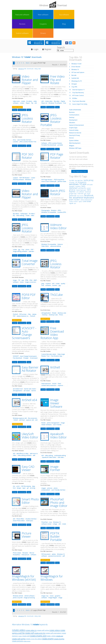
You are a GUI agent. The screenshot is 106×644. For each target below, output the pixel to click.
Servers (72, 119)
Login (36, 31)
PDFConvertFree (59, 161)
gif (28, 470)
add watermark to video (24, 438)
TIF (19, 262)
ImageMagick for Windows (52, 560)
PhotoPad (44, 504)
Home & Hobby (74, 112)
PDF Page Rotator (57, 138)
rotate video (49, 83)
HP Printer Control (78, 77)
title (25, 50)
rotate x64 (26, 618)
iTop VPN (74, 68)
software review (46, 506)
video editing (20, 197)
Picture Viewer (26, 517)
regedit (71, 185)
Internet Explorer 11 (79, 71)
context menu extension (49, 367)
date (40, 50)
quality (63, 265)
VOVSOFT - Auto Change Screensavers (24, 315)
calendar (31, 233)
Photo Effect (20, 500)
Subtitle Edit (75, 60)
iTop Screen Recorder (79, 83)
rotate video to (31, 612)
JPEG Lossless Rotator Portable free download (52, 126)
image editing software (20, 233)
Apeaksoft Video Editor (58, 417)
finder (89, 175)
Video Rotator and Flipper (30, 61)
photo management (53, 404)
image (15, 262)
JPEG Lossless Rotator (27, 100)
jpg (19, 231)
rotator (22, 85)
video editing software (25, 437)
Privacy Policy (53, 629)
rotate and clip (40, 615)
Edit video (61, 439)
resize (22, 264)
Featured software (17, 15)
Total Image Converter (30, 244)
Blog (68, 15)
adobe (54, 536)
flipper (28, 85)
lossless (55, 267)
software (16, 264)
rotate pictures (18, 623)
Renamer (25, 534)
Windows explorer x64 (20, 400)
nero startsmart (77, 169)
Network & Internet (75, 114)
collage (55, 506)
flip (32, 85)
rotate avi (60, 618)
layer (24, 470)
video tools (16, 83)
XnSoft (54, 365)
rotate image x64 (38, 617)
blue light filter (79, 162)
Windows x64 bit (18, 577)
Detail (15, 91)
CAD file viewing (26, 468)
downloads (30, 50)
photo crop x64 (18, 579)
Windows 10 (57, 504)
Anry (14, 121)
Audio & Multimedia (75, 91)
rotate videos (55, 612)
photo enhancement (49, 471)
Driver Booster (76, 48)
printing (33, 470)
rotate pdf (29, 615)
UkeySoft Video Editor (30, 417)
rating (36, 50)
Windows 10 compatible (49, 194)
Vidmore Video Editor (58, 208)
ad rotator (27, 372)
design (19, 470)
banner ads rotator (30, 370)
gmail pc (72, 171)
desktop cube (62, 295)
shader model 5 (74, 183)
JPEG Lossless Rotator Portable (51, 102)
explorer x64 (30, 402)
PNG (31, 262)
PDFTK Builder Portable (56, 518)
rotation (15, 159)
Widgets (72, 127)
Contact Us (65, 629)
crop (50, 504)
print (18, 468)
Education (72, 104)
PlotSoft (15, 296)
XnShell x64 (29, 382)
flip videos (16, 195)
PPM (27, 262)
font (14, 470)
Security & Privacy (75, 117)
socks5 (89, 170)
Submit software (79, 15)
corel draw (87, 183)
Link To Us (41, 629)
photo (27, 231)
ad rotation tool (18, 370)
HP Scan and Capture (78, 54)
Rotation (54, 192)
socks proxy (89, 162)
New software (27, 15)
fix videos (29, 83)
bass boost (80, 177)
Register (49, 31)
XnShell (55, 349)
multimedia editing (60, 437)
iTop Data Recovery (78, 74)
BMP (35, 262)
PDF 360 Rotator (27, 138)
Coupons (58, 15)
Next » (28, 44)
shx (14, 468)
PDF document (46, 536)
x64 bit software (29, 577)
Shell (59, 365)
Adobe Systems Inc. (23, 298)
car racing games (81, 164)
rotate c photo (51, 618)
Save (29, 91)
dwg (33, 468)
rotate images (59, 620)
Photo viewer (17, 534)
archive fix (82, 170)
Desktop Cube (53, 296)
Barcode (74, 57)
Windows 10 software (55, 85)
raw (23, 262)
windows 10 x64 (78, 166)
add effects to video (22, 435)
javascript (73, 177)
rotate (23, 83)
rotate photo (27, 623)
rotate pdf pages (19, 620)
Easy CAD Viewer (28, 450)
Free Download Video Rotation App (52, 315)
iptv (75, 185)
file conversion (33, 400)
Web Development (75, 125)
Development (73, 102)
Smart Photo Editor (30, 483)
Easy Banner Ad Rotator (30, 351)
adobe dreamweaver (86, 181)
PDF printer (23, 296)
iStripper (74, 66)
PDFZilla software (18, 161)
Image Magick (53, 579)
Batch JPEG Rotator (58, 174)
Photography (46, 192)
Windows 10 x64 (76, 45)
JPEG (59, 192)
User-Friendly (57, 406)
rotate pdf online (43, 612)
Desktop (45, 296)
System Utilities (74, 122)
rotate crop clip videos (34, 620)
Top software (38, 15)
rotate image (48, 620)
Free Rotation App (56, 338)
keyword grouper (81, 171)
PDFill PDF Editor (29, 278)
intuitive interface (31, 500)
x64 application (46, 295)
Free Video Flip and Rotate (57, 61)
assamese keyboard (83, 179)
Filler (29, 296)
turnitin (72, 162)
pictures (50, 470)
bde (85, 175)
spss (80, 183)
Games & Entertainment (77, 107)
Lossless (16, 123)
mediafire (78, 168)
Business (72, 94)
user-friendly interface (24, 121)
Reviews (48, 15)
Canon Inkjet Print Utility (80, 86)
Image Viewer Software (56, 385)
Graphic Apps (73, 109)
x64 (42, 83)
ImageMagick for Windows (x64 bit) (24, 560)
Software (44, 125)
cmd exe (80, 175)
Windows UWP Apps (75, 130)
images (44, 470)
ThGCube (56, 276)
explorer (60, 367)
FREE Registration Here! (80, 153)
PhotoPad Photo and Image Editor (59, 484)
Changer (26, 340)
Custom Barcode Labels (49, 336)
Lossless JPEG (62, 194)
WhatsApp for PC (77, 63)
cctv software (80, 173)
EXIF (32, 231)
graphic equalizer (74, 181)
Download (22, 91)
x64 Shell (22, 402)
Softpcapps (24, 195)
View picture (25, 536)
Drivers (89, 15)
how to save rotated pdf (49, 163)
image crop (45, 577)
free (23, 231)
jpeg (43, 265)
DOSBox (75, 80)
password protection (55, 538)
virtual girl (72, 164)
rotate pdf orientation (53, 615)
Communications (74, 96)
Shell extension (46, 365)
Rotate (54, 295)
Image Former (55, 450)
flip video (57, 83)
